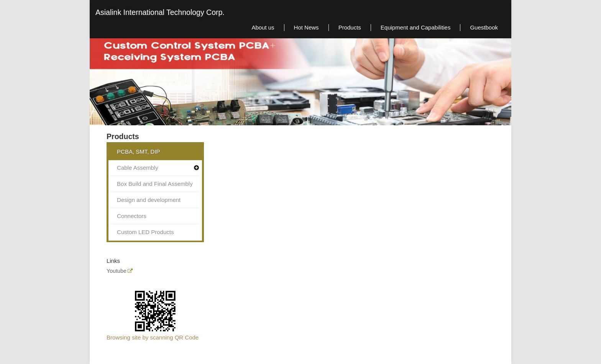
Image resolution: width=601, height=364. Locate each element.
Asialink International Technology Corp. (160, 12)
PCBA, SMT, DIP (139, 152)
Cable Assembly (138, 168)
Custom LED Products (145, 232)
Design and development (149, 200)
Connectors (132, 216)
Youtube (117, 271)
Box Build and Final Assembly (155, 184)
